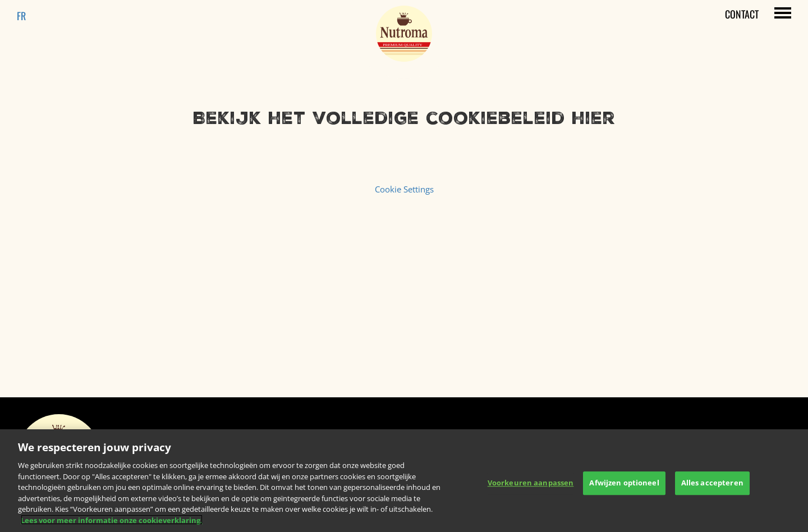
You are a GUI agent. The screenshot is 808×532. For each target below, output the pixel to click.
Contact (742, 14)
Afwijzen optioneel (624, 487)
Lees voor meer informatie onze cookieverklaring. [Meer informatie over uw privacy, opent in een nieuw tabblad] (112, 524)
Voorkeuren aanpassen (531, 487)
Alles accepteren (712, 487)
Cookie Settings (404, 189)
